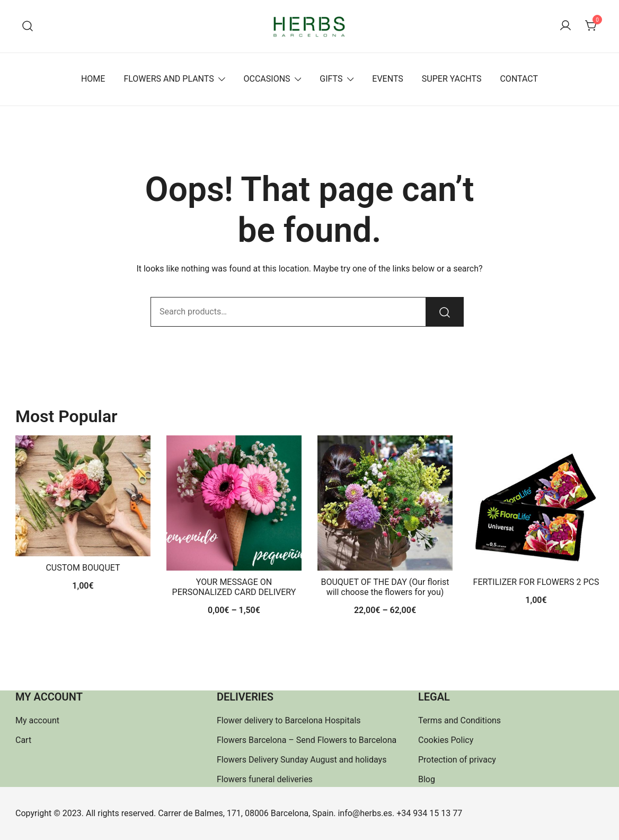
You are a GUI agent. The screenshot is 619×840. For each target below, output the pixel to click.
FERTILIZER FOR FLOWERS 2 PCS (536, 582)
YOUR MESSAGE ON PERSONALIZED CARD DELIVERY (234, 587)
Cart (23, 740)
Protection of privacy (457, 760)
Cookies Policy (446, 740)
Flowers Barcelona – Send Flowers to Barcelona (307, 740)
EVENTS (387, 79)
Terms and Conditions (459, 720)
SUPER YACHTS (452, 79)
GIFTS (331, 79)
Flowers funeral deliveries (265, 779)
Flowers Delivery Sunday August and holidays (302, 760)
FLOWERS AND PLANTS (169, 79)
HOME (93, 79)
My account (37, 720)
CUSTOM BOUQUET (83, 568)
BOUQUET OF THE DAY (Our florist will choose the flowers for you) (385, 587)
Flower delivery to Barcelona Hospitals (289, 720)
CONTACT (519, 79)
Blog (427, 779)
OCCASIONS (267, 79)
